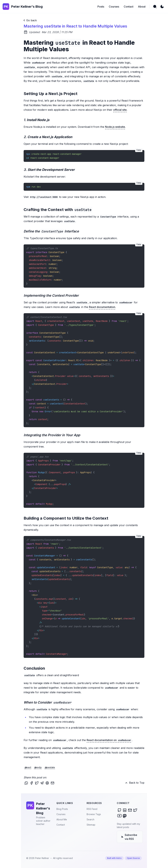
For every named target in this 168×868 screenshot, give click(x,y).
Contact (61, 825)
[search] (155, 7)
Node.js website (115, 127)
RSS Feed (92, 809)
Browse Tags (94, 814)
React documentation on (109, 740)
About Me (62, 819)
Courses (61, 814)
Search (90, 819)
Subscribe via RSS (129, 837)
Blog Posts (62, 809)
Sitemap (91, 825)
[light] (162, 7)
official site (120, 110)
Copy (139, 150)
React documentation (102, 307)
